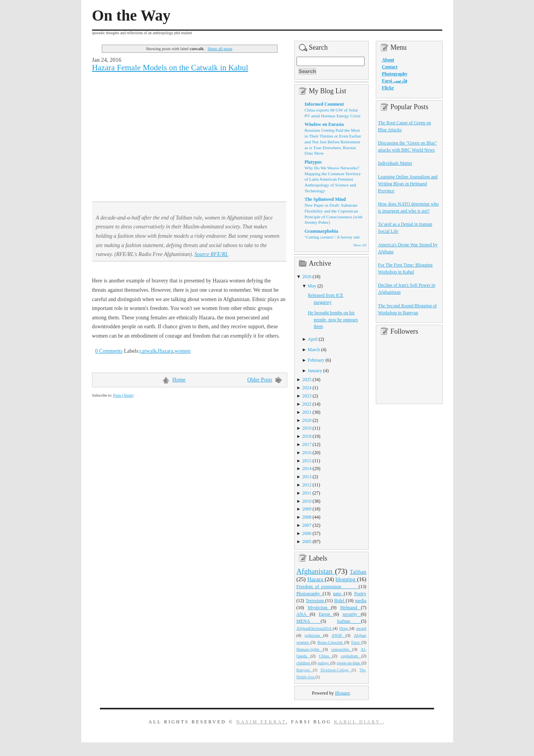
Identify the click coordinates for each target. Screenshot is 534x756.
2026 (307, 277)
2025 (307, 380)
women (182, 351)
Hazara (165, 351)
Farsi (356, 642)
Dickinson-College (336, 670)
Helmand (350, 608)
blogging (346, 579)
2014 (307, 469)
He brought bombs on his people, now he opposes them (333, 320)
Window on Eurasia (324, 124)
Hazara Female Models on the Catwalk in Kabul (170, 68)
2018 (307, 436)
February (316, 360)
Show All (360, 245)
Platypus (313, 162)
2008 (307, 517)
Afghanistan (316, 571)
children (304, 663)
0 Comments (109, 351)
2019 (307, 428)
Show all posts (220, 49)
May (312, 286)
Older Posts (260, 380)
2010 (307, 501)
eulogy (324, 663)
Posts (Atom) (123, 395)
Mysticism (319, 608)
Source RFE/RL (211, 254)
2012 (307, 485)
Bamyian (305, 670)
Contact (390, 67)
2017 (307, 444)
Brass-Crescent (331, 642)
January (315, 371)
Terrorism (315, 601)
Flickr (388, 88)
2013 (307, 477)
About (388, 60)
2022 (307, 404)
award (361, 628)
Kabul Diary (358, 722)
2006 (307, 533)
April (313, 339)
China (326, 656)
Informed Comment (324, 104)
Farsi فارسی (395, 81)
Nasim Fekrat (261, 722)
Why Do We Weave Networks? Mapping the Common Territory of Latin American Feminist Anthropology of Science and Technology (333, 179)
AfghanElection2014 (315, 628)
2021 (307, 412)
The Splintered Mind (325, 199)
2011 (307, 493)
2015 (307, 461)
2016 (307, 453)
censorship (342, 649)
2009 (307, 509)
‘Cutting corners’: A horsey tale (332, 237)
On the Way (131, 16)
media (360, 601)
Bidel (340, 601)
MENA (309, 621)
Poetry (360, 594)
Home (179, 380)
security (352, 614)
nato (338, 594)
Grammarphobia (322, 231)
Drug (344, 628)
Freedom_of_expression (328, 587)
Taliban (358, 572)
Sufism (349, 621)
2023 (307, 396)
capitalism (351, 656)
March (314, 350)
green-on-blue (349, 663)
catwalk (148, 351)
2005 (307, 542)
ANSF (339, 635)
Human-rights (310, 649)
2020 (307, 420)
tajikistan (314, 635)
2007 (307, 525)
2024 (307, 388)
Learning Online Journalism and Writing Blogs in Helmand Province (408, 184)
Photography (310, 594)
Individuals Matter (395, 163)
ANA (303, 614)
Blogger (342, 693)
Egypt (326, 614)
